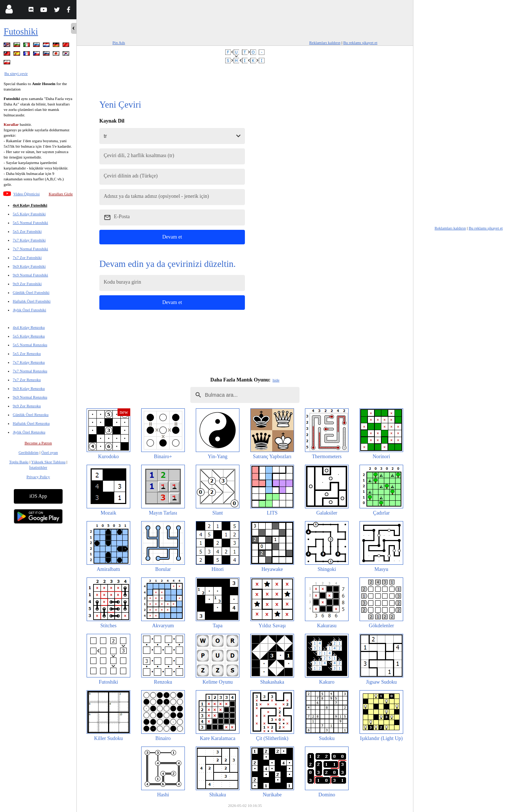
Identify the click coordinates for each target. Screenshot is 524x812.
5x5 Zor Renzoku (27, 353)
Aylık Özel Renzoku (29, 432)
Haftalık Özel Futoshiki (32, 301)
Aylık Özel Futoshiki (29, 310)
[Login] (9, 11)
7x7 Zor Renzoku (27, 380)
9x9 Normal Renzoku (30, 397)
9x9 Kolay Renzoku (29, 388)
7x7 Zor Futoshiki (27, 257)
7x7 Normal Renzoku (30, 371)
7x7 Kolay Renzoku (29, 362)
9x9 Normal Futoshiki (30, 275)
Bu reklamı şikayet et (360, 43)
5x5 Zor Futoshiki (27, 231)
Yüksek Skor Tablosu (48, 462)
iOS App (38, 496)
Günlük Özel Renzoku (31, 415)
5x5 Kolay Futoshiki (29, 214)
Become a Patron (38, 443)
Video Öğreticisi (27, 194)
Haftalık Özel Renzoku (31, 423)
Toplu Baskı (19, 462)
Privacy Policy (38, 477)
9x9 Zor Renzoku (27, 406)
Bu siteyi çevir (16, 73)
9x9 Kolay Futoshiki (29, 266)
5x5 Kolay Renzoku (29, 336)
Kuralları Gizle (61, 194)
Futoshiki (21, 31)
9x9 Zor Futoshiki (27, 284)
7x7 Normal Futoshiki (30, 249)
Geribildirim (29, 452)
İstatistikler (38, 467)
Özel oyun (50, 452)
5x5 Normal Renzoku (30, 345)
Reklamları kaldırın (325, 43)
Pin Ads (119, 43)
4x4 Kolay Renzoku (29, 327)
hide (276, 380)
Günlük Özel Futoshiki (31, 292)
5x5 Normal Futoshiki (30, 223)
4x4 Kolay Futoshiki (30, 205)
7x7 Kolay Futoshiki (29, 240)
